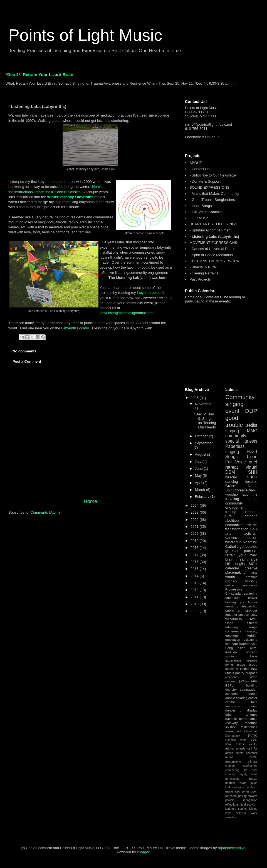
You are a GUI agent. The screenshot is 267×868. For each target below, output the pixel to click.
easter (253, 698)
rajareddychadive (232, 848)
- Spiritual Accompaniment (210, 230)
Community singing (240, 400)
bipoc (252, 457)
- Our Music (199, 218)
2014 (195, 576)
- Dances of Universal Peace (212, 249)
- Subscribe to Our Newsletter (213, 175)
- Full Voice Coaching (207, 212)
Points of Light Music (85, 35)
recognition (250, 800)
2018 (195, 548)
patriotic (231, 719)
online (230, 585)
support (244, 615)
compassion (249, 689)
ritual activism (248, 805)
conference (233, 631)
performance (248, 719)
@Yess (244, 681)
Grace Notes (241, 486)
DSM (230, 472)
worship (232, 494)
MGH (253, 564)
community (236, 436)
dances (231, 538)
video (253, 677)
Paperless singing (235, 449)
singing (232, 431)
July (199, 462)
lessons (239, 787)
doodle (252, 694)
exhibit (230, 702)
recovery (232, 723)
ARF (254, 681)
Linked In (212, 137)
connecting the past (241, 770)
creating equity (236, 774)
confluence (250, 766)
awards (241, 749)
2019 (195, 541)
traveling (232, 499)
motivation (233, 639)
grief (253, 462)
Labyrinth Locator (75, 328)
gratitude (232, 551)
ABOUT (196, 163)
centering (251, 593)
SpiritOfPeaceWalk (240, 490)
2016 (195, 562)
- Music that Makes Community (214, 194)
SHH (253, 472)
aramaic (251, 577)
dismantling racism (241, 525)
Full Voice (236, 462)
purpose (251, 673)
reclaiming (250, 639)
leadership (250, 606)
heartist (230, 783)
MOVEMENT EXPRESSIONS (213, 243)
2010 (195, 604)
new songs (242, 792)
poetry (240, 673)
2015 (195, 569)
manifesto (251, 787)
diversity (251, 631)
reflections (232, 805)
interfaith (251, 635)
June (199, 469)
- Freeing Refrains (204, 273)
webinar (231, 681)
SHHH (252, 477)
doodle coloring (236, 698)
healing (231, 602)
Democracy (233, 736)
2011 (195, 597)
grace (241, 664)
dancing (232, 482)
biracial (231, 477)
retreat (232, 467)
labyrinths (249, 494)
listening (251, 581)
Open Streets (241, 623)
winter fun (233, 542)
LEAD (254, 740)
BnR (254, 529)
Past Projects (200, 279)
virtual (251, 467)
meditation (249, 538)
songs (252, 499)
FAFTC (253, 736)
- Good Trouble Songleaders (212, 200)
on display (249, 710)
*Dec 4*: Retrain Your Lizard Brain (39, 75)
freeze (253, 779)
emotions (232, 635)
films (254, 774)
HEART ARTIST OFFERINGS (213, 224)
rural (229, 516)
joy (242, 602)
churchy (231, 689)
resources (250, 585)
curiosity (231, 581)
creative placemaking (241, 570)
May (199, 475)
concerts (231, 694)
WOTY (253, 744)
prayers (252, 796)
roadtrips (251, 723)
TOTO (240, 744)
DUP (251, 411)
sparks (242, 809)
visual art (233, 731)
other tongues (241, 714)
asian (241, 648)
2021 (195, 527)
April (199, 483)
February (203, 497)
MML (254, 619)
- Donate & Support (205, 181)
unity (254, 615)
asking (229, 749)
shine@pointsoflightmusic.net (208, 124)
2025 (195, 398)
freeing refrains (241, 512)
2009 (195, 611)
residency (232, 677)
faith (254, 702)
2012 (195, 590)
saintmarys (249, 559)
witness (241, 813)
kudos (229, 787)
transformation (237, 529)
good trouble (234, 421)
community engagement (235, 505)
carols (239, 753)
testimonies (249, 727)
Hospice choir (236, 740)
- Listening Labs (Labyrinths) (214, 237)
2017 (195, 555)
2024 (195, 505)
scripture (231, 809)
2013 (195, 583)
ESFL (229, 685)
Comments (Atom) (45, 512)
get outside (248, 547)
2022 (195, 520)
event (232, 411)
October (202, 436)
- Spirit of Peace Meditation (211, 255)
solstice (231, 727)
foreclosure (232, 779)
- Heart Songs (201, 206)
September (204, 443)
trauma (244, 644)
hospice (251, 482)
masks (229, 792)
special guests (241, 441)
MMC (252, 431)
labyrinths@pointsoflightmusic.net (127, 313)
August (201, 454)
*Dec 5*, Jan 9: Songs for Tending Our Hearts (205, 421)
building (252, 685)
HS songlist (235, 564)
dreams (252, 660)
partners (251, 551)
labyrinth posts (149, 293)
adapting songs (241, 627)
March (201, 490)
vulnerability (234, 619)
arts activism (241, 533)
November (203, 404)
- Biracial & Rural (203, 267)
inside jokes (248, 783)
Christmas (251, 731)
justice (245, 669)
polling (243, 796)
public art (233, 610)
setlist (252, 425)
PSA (228, 744)
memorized (233, 706)
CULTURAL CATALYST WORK (214, 261)
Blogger (143, 852)
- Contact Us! (200, 169)
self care (232, 644)
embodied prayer (241, 598)
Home (91, 501)
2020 (195, 533)
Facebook (193, 137)
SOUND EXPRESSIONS (209, 187)
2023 (195, 512)
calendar (232, 568)
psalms (230, 800)
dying (229, 664)
